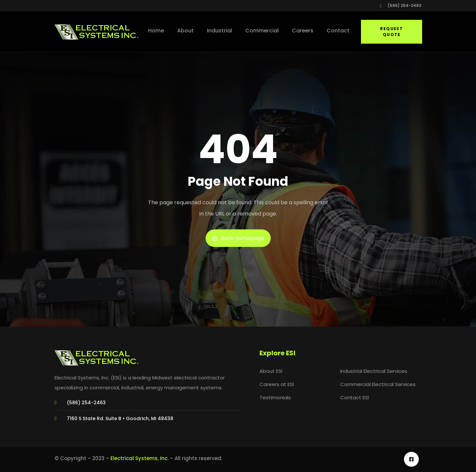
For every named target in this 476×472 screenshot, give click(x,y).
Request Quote (392, 32)
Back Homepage (238, 238)
